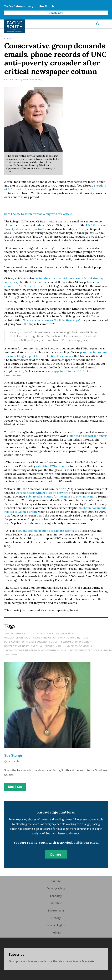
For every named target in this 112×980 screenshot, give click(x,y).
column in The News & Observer (26, 286)
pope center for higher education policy (31, 642)
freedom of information (76, 642)
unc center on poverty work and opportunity (35, 638)
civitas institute (78, 638)
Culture (56, 881)
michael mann (54, 646)
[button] (106, 24)
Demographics (56, 888)
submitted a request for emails (87, 436)
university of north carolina (23, 646)
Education (56, 903)
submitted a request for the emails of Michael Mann (60, 496)
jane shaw (11, 655)
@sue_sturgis (12, 761)
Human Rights (56, 925)
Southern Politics (23, 633)
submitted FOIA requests (53, 466)
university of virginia (79, 646)
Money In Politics (48, 633)
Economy (56, 896)
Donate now (56, 13)
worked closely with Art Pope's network (42, 493)
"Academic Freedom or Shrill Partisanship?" (51, 320)
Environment (56, 910)
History (56, 918)
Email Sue (15, 787)
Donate (56, 854)
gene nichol (69, 633)
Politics (9, 38)
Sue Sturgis (14, 79)
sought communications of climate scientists (47, 531)
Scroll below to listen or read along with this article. (38, 214)
